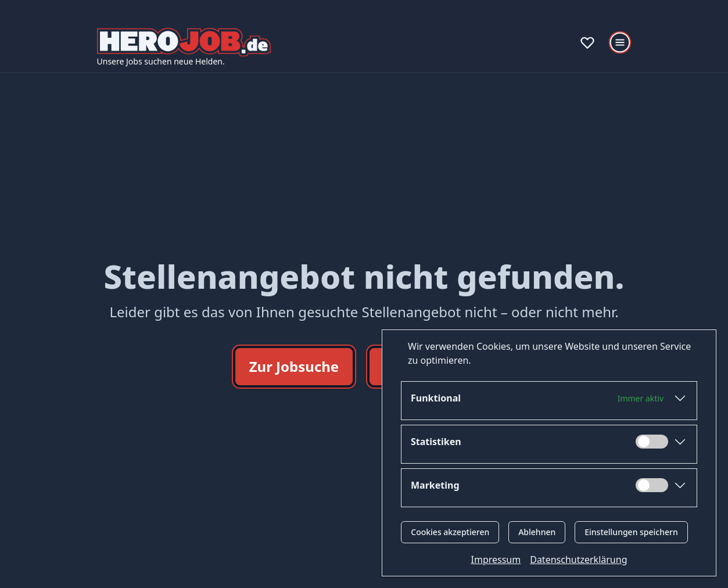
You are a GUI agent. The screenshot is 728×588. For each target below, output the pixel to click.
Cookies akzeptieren (450, 532)
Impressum (496, 560)
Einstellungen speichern (631, 532)
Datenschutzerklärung (578, 560)
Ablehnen (537, 532)
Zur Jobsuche (294, 366)
